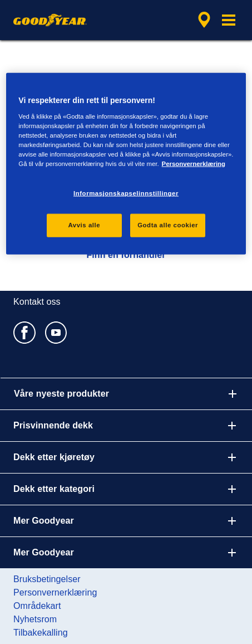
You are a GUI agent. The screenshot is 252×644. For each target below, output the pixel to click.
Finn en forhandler (126, 255)
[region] (126, 164)
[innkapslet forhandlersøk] (204, 20)
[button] (229, 20)
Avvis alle (84, 225)
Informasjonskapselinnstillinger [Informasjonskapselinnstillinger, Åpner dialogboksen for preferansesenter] (126, 193)
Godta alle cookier (168, 225)
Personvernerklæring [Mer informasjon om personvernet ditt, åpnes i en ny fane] (194, 164)
